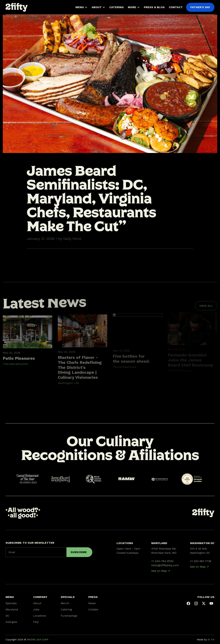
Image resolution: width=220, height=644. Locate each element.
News (92, 603)
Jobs (36, 609)
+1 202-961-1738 (201, 561)
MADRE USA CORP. (38, 639)
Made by (206, 639)
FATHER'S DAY (200, 7)
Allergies (11, 622)
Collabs (93, 609)
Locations (40, 616)
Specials (11, 603)
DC (7, 616)
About (37, 603)
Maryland (12, 609)
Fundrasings (69, 616)
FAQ (36, 622)
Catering (66, 609)
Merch (65, 603)
